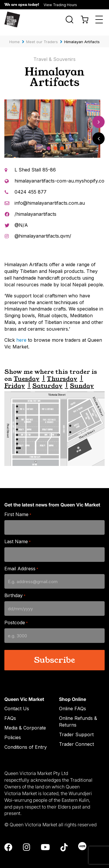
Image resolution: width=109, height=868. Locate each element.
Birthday (15, 590)
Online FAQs (73, 703)
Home (15, 36)
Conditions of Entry (26, 741)
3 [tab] (62, 143)
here (21, 334)
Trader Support (76, 729)
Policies (13, 732)
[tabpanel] (52, 123)
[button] (54, 5)
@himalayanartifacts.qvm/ (43, 230)
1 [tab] (49, 143)
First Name (18, 509)
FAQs (10, 712)
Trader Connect (76, 738)
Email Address (21, 563)
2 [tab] (55, 143)
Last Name (18, 536)
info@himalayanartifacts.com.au (50, 197)
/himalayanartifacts (35, 208)
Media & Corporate (25, 722)
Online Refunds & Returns (78, 716)
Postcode (16, 617)
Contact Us (17, 703)
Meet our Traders (42, 36)
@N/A (21, 219)
